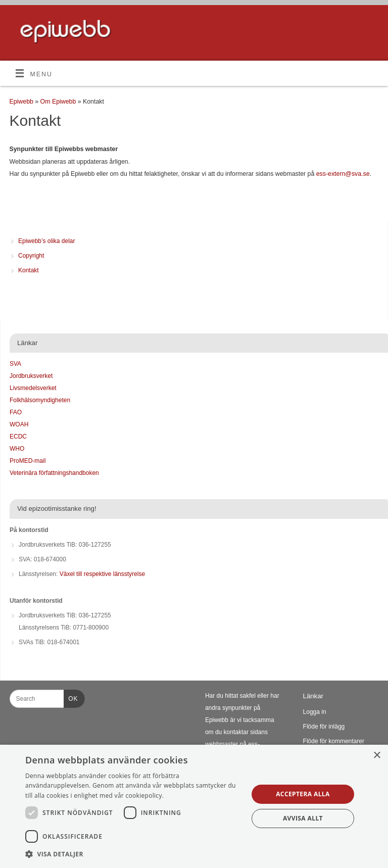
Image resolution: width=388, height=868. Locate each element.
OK (71, 697)
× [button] (377, 756)
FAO (16, 412)
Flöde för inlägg (324, 727)
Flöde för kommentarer (334, 741)
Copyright (31, 256)
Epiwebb (21, 102)
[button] (133, 854)
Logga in (315, 712)
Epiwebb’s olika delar (47, 241)
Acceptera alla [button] (303, 794)
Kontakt (29, 270)
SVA (15, 364)
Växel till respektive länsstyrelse (102, 574)
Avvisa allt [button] (303, 818)
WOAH (19, 424)
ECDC (18, 437)
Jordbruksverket (31, 376)
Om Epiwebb (59, 102)
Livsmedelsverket (33, 388)
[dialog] (194, 806)
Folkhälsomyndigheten (40, 400)
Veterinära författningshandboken (54, 473)
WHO (17, 449)
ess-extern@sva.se (343, 174)
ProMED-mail (28, 461)
